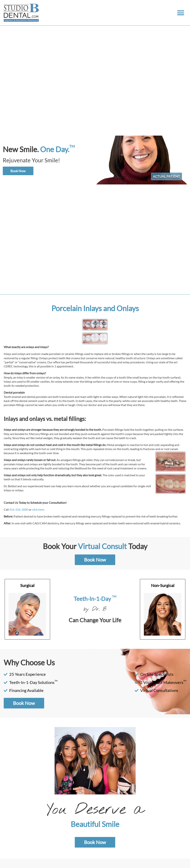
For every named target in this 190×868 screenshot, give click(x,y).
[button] (181, 13)
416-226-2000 (19, 509)
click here (38, 509)
